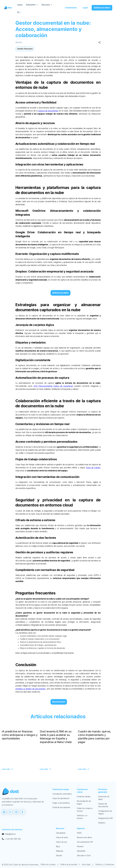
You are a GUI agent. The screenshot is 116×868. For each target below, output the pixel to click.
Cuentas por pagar (61, 789)
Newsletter (81, 851)
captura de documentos (48, 111)
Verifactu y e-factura (82, 817)
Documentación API (85, 842)
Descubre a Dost (84, 855)
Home (20, 5)
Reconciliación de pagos (84, 802)
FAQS (79, 833)
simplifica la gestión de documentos (30, 689)
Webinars (60, 851)
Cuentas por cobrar (82, 791)
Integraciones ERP (106, 818)
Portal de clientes (84, 797)
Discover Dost (59, 702)
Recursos (60, 828)
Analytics (102, 823)
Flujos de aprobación (61, 798)
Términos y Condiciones (105, 864)
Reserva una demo (84, 837)
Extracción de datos (104, 798)
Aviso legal (86, 864)
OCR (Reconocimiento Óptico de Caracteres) (53, 386)
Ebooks (59, 855)
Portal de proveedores (61, 807)
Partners (80, 846)
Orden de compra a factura (85, 810)
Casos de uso (62, 842)
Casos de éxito (62, 837)
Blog (58, 846)
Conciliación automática (62, 794)
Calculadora (61, 833)
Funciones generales (103, 791)
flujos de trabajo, (93, 468)
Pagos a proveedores (61, 803)
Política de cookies (48, 864)
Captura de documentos (103, 805)
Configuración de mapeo (105, 812)
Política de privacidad (69, 864)
